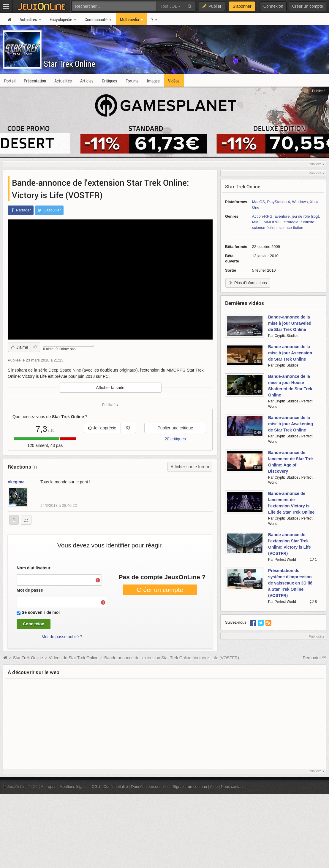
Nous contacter (234, 787)
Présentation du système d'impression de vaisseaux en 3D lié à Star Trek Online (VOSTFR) (290, 583)
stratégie (291, 222)
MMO (257, 222)
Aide (214, 787)
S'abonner (242, 6)
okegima (16, 482)
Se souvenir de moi (41, 612)
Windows (300, 202)
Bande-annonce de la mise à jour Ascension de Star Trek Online (290, 353)
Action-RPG (262, 216)
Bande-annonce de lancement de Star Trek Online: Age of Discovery (291, 462)
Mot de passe (30, 590)
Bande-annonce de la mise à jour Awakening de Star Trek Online (291, 424)
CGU (96, 787)
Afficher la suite (110, 388)
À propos (49, 787)
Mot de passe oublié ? (62, 637)
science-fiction (291, 228)
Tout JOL (170, 6)
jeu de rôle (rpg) (306, 216)
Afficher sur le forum (190, 467)
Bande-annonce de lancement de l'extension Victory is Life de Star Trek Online (291, 503)
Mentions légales (74, 787)
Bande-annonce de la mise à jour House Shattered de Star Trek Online (290, 386)
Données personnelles (150, 787)
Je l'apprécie (102, 428)
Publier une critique (175, 428)
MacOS (258, 202)
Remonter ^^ (315, 658)
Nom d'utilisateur (34, 568)
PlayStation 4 (278, 202)
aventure (282, 216)
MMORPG (273, 222)
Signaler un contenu (190, 787)
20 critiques (175, 439)
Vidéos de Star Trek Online (74, 658)
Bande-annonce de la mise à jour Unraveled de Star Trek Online (290, 323)
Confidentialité (116, 787)
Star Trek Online (71, 64)
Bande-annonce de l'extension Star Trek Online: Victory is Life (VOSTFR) (290, 544)
